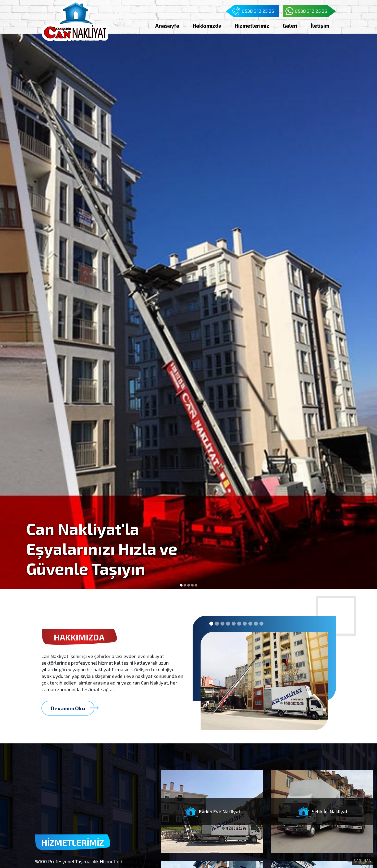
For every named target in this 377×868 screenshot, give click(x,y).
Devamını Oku (73, 708)
